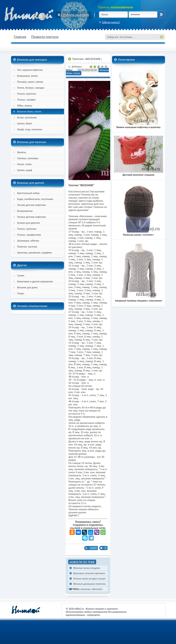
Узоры (21, 293)
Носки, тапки (24, 164)
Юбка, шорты (25, 106)
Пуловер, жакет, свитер (30, 82)
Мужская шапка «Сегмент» (138, 233)
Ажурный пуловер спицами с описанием (138, 299)
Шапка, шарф (25, 170)
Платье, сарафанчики (29, 235)
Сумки (21, 275)
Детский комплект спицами (138, 173)
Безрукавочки (25, 211)
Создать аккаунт (73, 15)
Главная (20, 37)
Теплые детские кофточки (31, 217)
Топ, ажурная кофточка (30, 70)
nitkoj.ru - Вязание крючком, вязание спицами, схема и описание (40, 14)
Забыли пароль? (111, 22)
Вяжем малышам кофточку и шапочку (138, 126)
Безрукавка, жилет (27, 76)
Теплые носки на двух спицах (89, 579)
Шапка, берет (25, 123)
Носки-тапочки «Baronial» (88, 589)
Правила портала (45, 37)
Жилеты (22, 152)
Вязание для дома (27, 287)
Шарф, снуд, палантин (30, 129)
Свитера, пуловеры (28, 158)
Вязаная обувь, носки (29, 112)
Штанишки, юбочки (28, 241)
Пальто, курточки (27, 229)
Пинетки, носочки (27, 247)
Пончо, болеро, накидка (31, 88)
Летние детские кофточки (31, 205)
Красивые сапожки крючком (89, 573)
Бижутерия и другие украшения (35, 281)
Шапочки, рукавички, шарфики (34, 253)
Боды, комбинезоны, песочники (35, 199)
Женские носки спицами (87, 568)
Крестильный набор (28, 193)
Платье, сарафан (26, 100)
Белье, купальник (27, 117)
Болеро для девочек (28, 223)
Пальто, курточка (27, 94)
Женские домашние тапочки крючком (87, 584)
